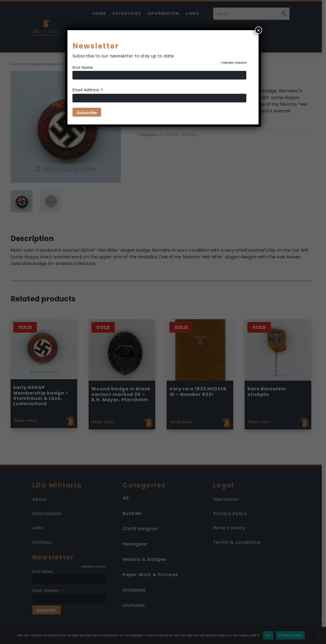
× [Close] (259, 30)
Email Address (88, 90)
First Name (83, 67)
